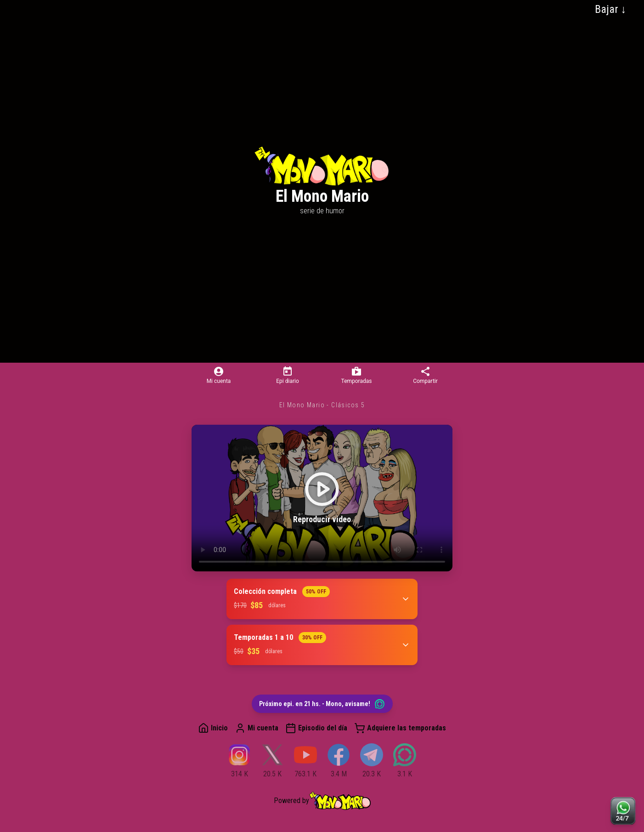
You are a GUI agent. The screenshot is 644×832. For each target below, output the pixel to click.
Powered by (322, 801)
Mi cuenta (257, 728)
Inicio (213, 728)
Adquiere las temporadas (400, 728)
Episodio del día (316, 728)
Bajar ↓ (611, 9)
